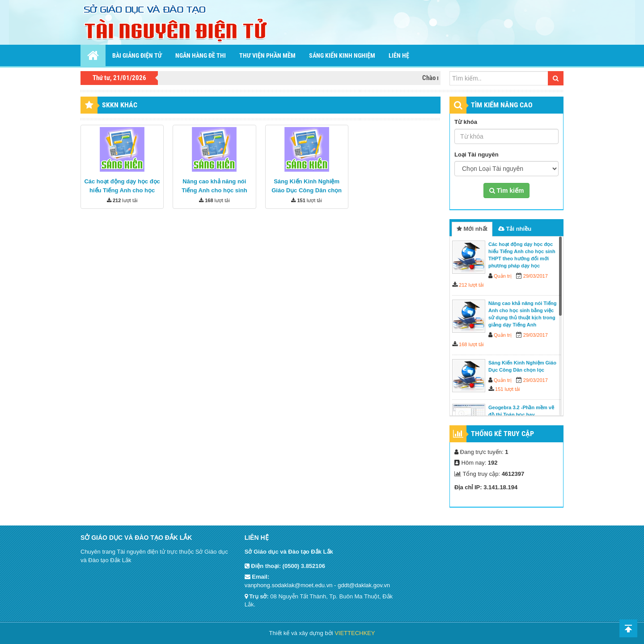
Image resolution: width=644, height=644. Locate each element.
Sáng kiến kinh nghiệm (342, 55)
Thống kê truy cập (502, 434)
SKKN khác (120, 105)
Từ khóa (466, 122)
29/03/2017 (536, 276)
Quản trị (503, 276)
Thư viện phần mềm (267, 55)
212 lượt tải (471, 285)
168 (209, 200)
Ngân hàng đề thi (201, 55)
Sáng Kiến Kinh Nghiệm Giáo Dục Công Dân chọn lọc (307, 190)
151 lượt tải (507, 389)
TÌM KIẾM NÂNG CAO (502, 105)
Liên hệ (399, 55)
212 (117, 200)
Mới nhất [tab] (472, 229)
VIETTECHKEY (355, 633)
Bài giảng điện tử (137, 55)
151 (301, 200)
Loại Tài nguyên (477, 155)
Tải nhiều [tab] (515, 229)
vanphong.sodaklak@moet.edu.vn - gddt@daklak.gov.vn (317, 585)
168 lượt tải (471, 344)
